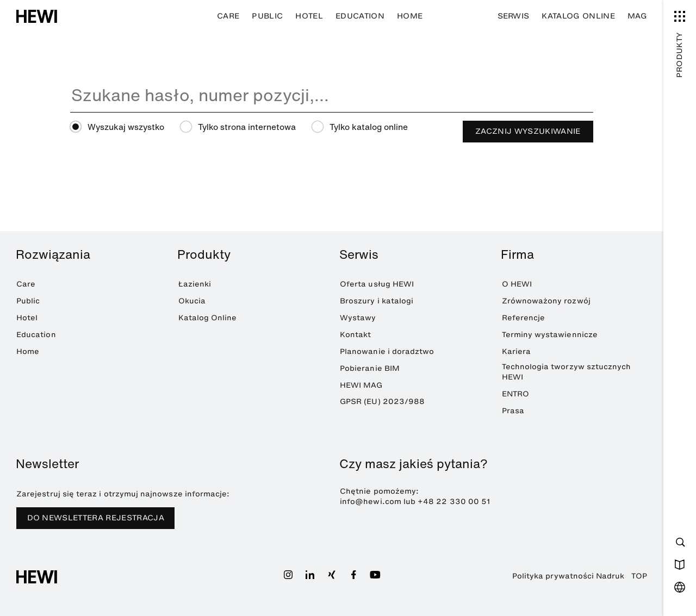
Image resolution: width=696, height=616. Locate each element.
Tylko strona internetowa (247, 127)
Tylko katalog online (369, 127)
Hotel (309, 16)
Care (228, 16)
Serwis (514, 16)
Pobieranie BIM (370, 368)
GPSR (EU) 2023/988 (382, 402)
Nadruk (610, 576)
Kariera (516, 351)
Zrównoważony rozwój (546, 301)
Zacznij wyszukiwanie (528, 131)
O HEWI (517, 284)
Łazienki (195, 284)
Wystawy (358, 318)
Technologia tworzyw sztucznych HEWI (567, 372)
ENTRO (515, 394)
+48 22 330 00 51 (454, 502)
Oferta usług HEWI (377, 284)
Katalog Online (578, 16)
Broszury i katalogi (377, 301)
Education (360, 16)
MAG (637, 16)
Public (267, 16)
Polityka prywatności (553, 576)
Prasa (513, 411)
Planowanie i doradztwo (387, 351)
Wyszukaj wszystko (126, 127)
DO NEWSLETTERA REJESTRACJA (96, 518)
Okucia (192, 301)
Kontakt (355, 335)
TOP (639, 576)
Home (410, 16)
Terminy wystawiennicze (550, 335)
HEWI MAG (361, 385)
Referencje (524, 318)
